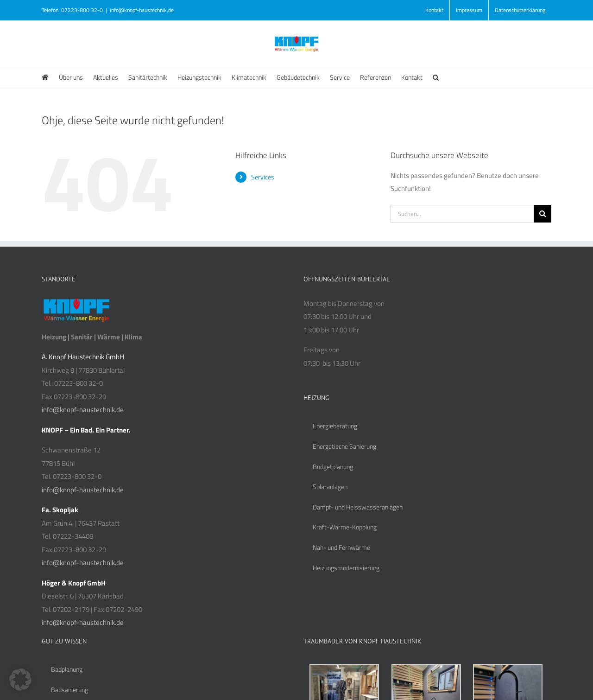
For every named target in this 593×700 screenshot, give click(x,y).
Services (263, 177)
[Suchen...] (462, 214)
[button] (436, 76)
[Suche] (543, 214)
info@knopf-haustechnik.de (142, 10)
